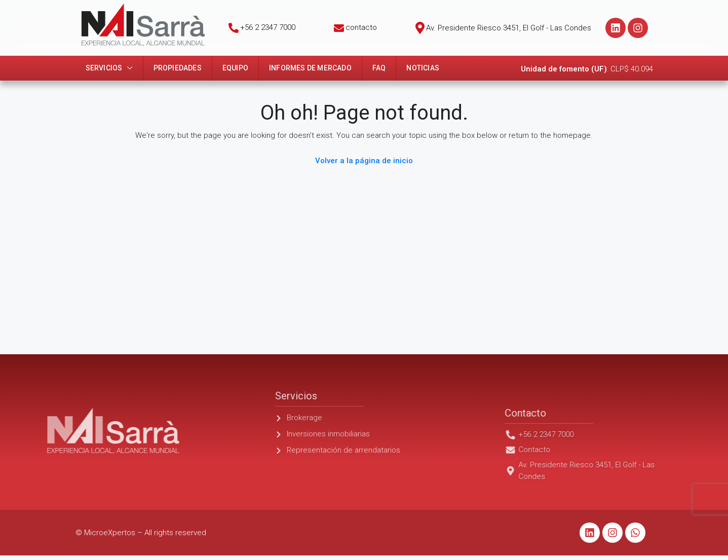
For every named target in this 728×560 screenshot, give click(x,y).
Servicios (104, 68)
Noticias (423, 68)
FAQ (379, 68)
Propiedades (178, 68)
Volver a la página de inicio (364, 161)
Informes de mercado (310, 68)
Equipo (235, 68)
